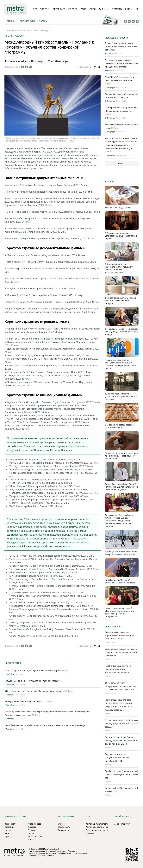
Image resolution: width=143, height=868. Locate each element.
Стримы (11, 21)
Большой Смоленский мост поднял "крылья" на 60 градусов (33, 681)
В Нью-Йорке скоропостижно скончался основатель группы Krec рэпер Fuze (121, 46)
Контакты (90, 833)
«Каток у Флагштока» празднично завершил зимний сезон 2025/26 (121, 553)
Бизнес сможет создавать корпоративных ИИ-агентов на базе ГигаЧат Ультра (120, 635)
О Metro (117, 9)
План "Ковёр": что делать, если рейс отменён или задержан (33, 670)
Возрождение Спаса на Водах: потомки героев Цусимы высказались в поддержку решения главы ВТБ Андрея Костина (119, 521)
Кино (31, 840)
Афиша (8, 836)
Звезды (43, 21)
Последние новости (116, 38)
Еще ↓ (129, 9)
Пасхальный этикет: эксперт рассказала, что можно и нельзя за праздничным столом (122, 63)
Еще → (122, 163)
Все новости (41, 9)
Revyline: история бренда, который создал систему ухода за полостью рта (121, 774)
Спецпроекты (27, 21)
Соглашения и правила (97, 830)
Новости (108, 71)
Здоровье (33, 827)
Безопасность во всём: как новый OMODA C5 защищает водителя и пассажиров (121, 652)
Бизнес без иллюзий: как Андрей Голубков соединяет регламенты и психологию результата (121, 487)
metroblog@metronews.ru (78, 853)
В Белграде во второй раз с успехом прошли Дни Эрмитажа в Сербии (121, 236)
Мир (84, 9)
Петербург (59, 9)
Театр (31, 833)
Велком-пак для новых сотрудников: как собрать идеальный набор (117, 757)
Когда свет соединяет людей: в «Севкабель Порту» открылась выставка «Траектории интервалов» (120, 612)
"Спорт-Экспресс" (47, 856)
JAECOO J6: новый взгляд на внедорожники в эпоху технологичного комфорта (118, 669)
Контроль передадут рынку (118, 208)
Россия (73, 9)
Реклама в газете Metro (97, 824)
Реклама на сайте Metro (97, 827)
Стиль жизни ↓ (99, 9)
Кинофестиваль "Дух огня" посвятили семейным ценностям (121, 581)
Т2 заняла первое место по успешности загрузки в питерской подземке (121, 396)
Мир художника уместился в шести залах (24, 701)
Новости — (32, 30)
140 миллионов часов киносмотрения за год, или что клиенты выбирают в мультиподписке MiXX (120, 268)
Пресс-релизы (35, 836)
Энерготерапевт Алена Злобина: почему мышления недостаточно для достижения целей (121, 740)
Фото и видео (35, 824)
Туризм (32, 830)
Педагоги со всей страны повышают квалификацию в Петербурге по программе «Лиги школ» (121, 364)
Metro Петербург (122, 824)
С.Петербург (44, 30)
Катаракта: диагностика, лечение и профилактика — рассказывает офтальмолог (122, 456)
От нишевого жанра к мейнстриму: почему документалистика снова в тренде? (122, 332)
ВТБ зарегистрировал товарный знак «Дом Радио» (120, 426)
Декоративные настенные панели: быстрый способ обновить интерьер (121, 301)
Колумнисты (63, 830)
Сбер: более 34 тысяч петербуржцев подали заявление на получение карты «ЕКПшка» (121, 686)
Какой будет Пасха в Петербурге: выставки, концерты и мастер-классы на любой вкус (45, 725)
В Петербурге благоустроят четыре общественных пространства (35, 691)
